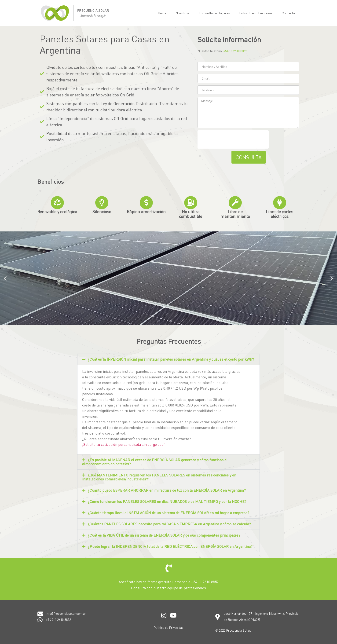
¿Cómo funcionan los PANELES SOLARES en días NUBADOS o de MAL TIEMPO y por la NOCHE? (167, 501)
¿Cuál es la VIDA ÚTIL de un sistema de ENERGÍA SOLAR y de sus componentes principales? (164, 535)
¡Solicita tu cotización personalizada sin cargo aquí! (124, 444)
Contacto (288, 13)
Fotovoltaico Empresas (256, 13)
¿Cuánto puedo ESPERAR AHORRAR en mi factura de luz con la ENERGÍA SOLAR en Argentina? (167, 490)
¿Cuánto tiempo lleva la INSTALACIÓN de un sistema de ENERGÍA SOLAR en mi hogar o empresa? (168, 513)
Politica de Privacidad (168, 628)
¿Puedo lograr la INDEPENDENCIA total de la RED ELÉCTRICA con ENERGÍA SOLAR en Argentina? (170, 546)
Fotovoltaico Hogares (214, 13)
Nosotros (182, 13)
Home (162, 13)
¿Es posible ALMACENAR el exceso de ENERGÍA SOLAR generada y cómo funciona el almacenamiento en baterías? (155, 462)
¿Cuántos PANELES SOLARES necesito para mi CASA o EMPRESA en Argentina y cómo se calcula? (169, 524)
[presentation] (233, 139)
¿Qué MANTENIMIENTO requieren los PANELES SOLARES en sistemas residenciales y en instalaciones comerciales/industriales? (159, 477)
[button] (5, 278)
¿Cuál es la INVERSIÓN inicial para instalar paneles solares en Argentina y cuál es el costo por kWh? (171, 359)
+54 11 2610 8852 (235, 51)
